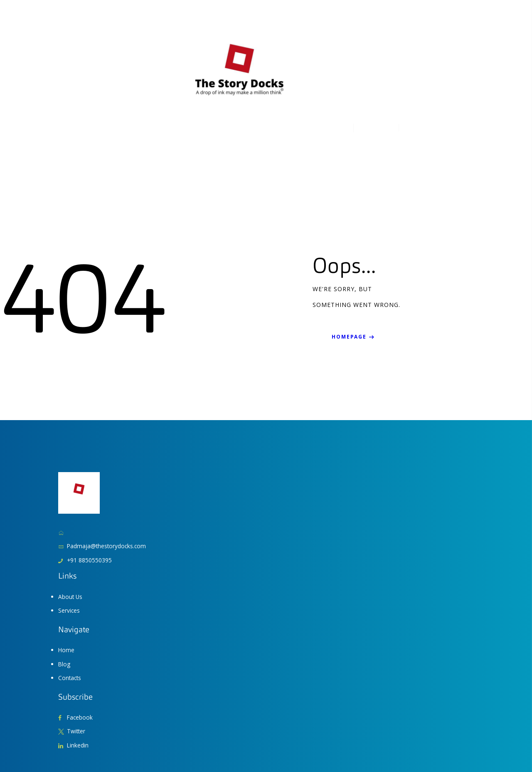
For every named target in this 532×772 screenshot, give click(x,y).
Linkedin (78, 697)
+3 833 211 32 (381, 53)
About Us (71, 549)
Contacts (70, 630)
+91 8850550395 (90, 513)
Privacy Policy (458, 749)
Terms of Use (417, 749)
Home (66, 603)
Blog (64, 616)
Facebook (80, 669)
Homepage (350, 290)
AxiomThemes (75, 749)
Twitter (76, 684)
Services (69, 563)
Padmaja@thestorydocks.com (107, 499)
